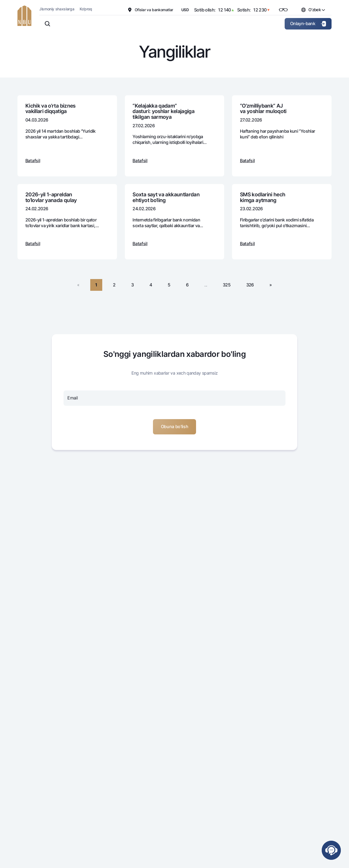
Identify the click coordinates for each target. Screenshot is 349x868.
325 (227, 285)
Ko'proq (86, 9)
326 (250, 285)
